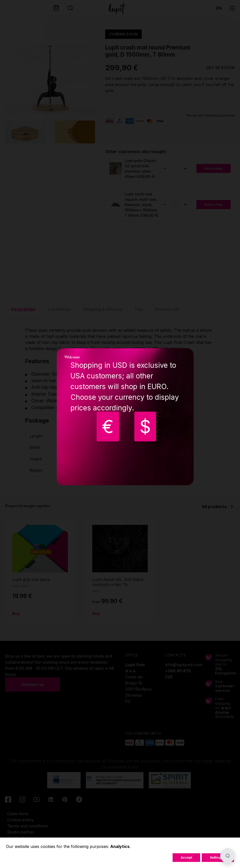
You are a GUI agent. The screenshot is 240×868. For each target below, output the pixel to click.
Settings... (218, 857)
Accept (186, 857)
